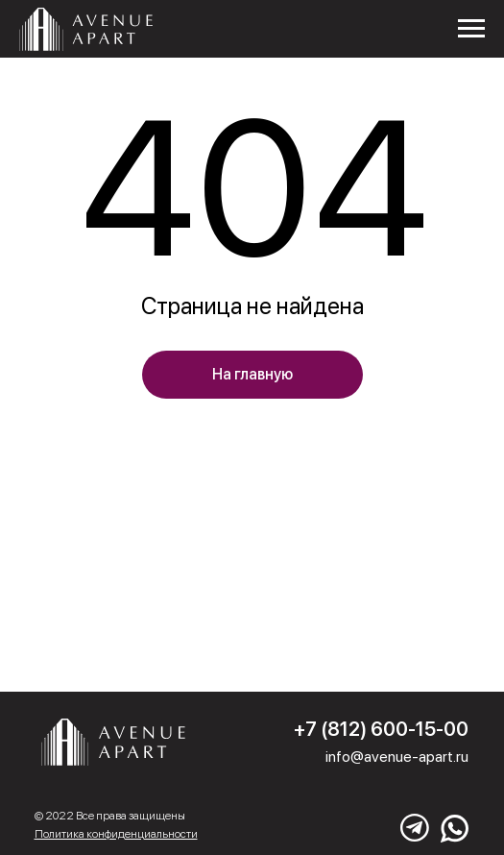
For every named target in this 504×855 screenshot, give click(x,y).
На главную (252, 374)
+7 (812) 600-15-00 (381, 729)
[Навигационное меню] (471, 29)
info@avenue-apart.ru (397, 757)
